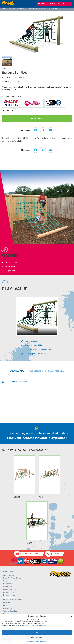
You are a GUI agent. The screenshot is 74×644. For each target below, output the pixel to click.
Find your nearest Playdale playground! (37, 438)
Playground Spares (10, 581)
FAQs (5, 605)
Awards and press (10, 589)
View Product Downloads (16, 382)
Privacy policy (44, 642)
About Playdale (9, 575)
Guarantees (7, 608)
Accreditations (8, 592)
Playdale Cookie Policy (33, 642)
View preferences (37, 638)
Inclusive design (9, 603)
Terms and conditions (11, 611)
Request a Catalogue (32, 554)
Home (4, 8)
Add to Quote (37, 118)
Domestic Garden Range (12, 578)
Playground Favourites (16, 8)
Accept (37, 632)
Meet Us (57, 554)
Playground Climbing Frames (37, 8)
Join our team (8, 584)
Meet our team (9, 587)
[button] (71, 616)
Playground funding (10, 595)
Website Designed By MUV (13, 600)
